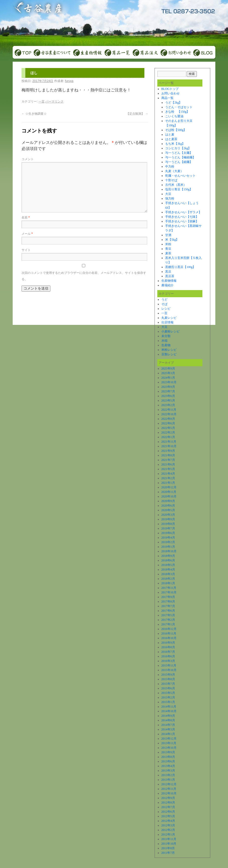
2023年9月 (168, 387)
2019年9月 (168, 519)
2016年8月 (168, 647)
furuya (69, 81)
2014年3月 (168, 729)
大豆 (168, 194)
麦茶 (168, 253)
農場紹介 (167, 285)
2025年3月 (168, 373)
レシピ (166, 309)
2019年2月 (168, 542)
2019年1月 (168, 547)
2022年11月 (169, 410)
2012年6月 (168, 812)
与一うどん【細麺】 (179, 162)
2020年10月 (169, 496)
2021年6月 (168, 464)
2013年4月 (168, 766)
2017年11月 (169, 588)
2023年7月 (168, 391)
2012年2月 (168, 830)
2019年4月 (168, 538)
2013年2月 (168, 775)
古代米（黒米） (176, 185)
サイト (26, 250)
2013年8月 (168, 757)
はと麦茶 (171, 139)
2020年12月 (169, 487)
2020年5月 (168, 510)
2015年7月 (168, 684)
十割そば (171, 180)
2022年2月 (168, 432)
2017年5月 (168, 615)
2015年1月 (168, 702)
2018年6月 (168, 560)
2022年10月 (169, 414)
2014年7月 (168, 725)
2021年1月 (168, 483)
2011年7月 (168, 853)
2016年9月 (168, 643)
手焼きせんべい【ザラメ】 (183, 212)
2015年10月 (169, 670)
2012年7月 (168, 807)
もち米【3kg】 (175, 144)
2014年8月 (168, 720)
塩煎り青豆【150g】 (179, 189)
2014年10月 (169, 711)
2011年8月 (168, 848)
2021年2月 (168, 478)
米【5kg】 (172, 240)
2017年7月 (168, 606)
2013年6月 (168, 761)
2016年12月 (169, 629)
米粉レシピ (169, 350)
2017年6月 (168, 611)
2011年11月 (169, 839)
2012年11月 (169, 789)
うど (164, 299)
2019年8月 (168, 524)
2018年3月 (168, 574)
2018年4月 (168, 570)
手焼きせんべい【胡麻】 (182, 221)
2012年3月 (168, 825)
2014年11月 (169, 707)
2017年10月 (169, 592)
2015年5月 (168, 693)
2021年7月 (168, 460)
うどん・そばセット (179, 107)
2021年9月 (168, 451)
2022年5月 (168, 428)
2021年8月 (168, 455)
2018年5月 (168, 565)
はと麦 (170, 135)
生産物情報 (169, 281)
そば (164, 304)
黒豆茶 (170, 276)
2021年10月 (169, 446)
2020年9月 (168, 501)
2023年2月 (168, 405)
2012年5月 (168, 816)
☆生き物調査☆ (34, 114)
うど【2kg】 (174, 103)
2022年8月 (168, 419)
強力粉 (170, 198)
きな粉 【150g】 (177, 112)
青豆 (168, 249)
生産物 (166, 345)
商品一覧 (167, 98)
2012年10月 (169, 793)
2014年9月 (168, 716)
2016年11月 (169, 633)
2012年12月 (169, 784)
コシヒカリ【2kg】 (178, 148)
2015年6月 (168, 688)
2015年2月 (168, 697)
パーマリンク (54, 102)
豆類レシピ (169, 354)
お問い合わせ (170, 93)
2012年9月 (168, 798)
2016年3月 (168, 661)
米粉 (168, 244)
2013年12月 (169, 739)
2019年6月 (168, 533)
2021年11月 (169, 442)
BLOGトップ (170, 89)
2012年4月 (168, 821)
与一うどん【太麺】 (179, 153)
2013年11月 (169, 743)
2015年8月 (168, 679)
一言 (42, 102)
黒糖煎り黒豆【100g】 (180, 267)
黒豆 (168, 272)
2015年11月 (169, 665)
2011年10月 (169, 844)
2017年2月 (168, 620)
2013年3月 (168, 771)
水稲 (164, 341)
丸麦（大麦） (174, 171)
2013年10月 (169, 748)
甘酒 (168, 235)
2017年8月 (168, 602)
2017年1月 (168, 624)
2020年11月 (169, 492)
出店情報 (167, 322)
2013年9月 (168, 752)
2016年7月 (168, 652)
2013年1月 (168, 780)
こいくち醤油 (174, 116)
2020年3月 (168, 515)
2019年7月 (168, 528)
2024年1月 (168, 378)
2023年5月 (168, 400)
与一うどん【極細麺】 (180, 157)
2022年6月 (168, 423)
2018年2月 (168, 579)
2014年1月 (168, 734)
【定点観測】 (137, 114)
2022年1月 (168, 437)
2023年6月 (168, 396)
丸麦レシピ (169, 318)
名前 (26, 218)
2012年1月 (168, 834)
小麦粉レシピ (170, 331)
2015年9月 (168, 675)
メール (27, 234)
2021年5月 (168, 469)
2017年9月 (168, 597)
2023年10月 (169, 382)
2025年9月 (168, 369)
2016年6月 (168, 656)
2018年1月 (168, 583)
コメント (28, 159)
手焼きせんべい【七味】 (182, 217)
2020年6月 (168, 506)
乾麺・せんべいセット (180, 176)
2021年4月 (168, 474)
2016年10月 (169, 638)
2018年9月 (168, 556)
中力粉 (170, 166)
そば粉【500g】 (176, 130)
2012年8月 (168, 803)
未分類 (166, 336)
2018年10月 (169, 551)
